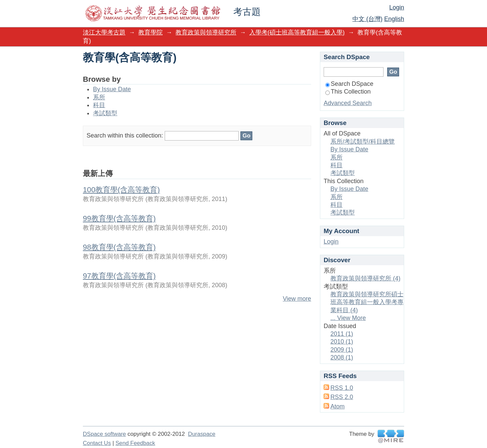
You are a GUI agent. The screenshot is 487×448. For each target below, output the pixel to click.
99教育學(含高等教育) (119, 218)
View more (297, 299)
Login (397, 7)
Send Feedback (135, 443)
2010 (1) (342, 342)
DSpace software (104, 434)
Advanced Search (348, 103)
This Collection (348, 92)
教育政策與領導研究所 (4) (365, 278)
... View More (348, 318)
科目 (99, 105)
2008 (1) (342, 357)
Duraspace (202, 434)
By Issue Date (112, 89)
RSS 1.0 (342, 388)
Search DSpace (349, 84)
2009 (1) (342, 350)
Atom (338, 406)
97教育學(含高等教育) (119, 276)
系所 (99, 97)
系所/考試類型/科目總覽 (363, 142)
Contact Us (97, 443)
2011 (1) (342, 334)
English (394, 19)
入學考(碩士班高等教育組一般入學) (297, 32)
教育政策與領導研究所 (206, 32)
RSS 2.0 (342, 397)
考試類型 (105, 113)
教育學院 (150, 32)
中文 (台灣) (367, 19)
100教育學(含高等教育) (121, 190)
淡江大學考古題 (104, 32)
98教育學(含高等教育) (119, 247)
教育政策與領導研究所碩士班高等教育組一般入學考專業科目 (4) (367, 302)
